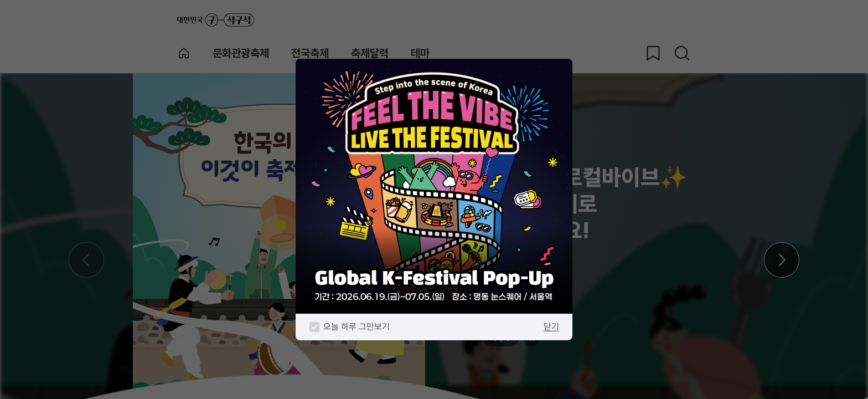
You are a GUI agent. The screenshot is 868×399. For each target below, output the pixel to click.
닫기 (551, 327)
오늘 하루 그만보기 (356, 327)
